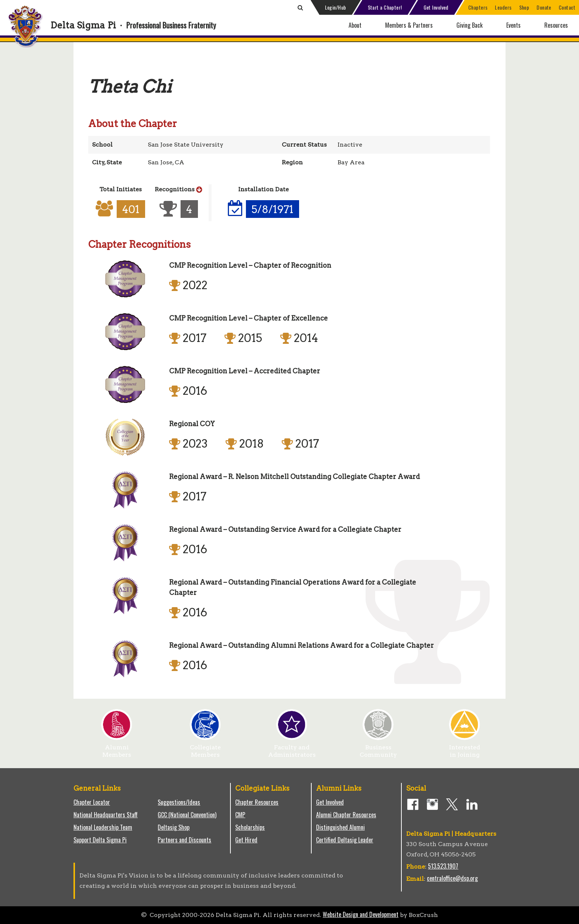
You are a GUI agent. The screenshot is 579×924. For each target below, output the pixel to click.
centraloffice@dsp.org (452, 878)
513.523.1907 (443, 866)
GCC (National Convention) (187, 815)
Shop (524, 7)
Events (513, 25)
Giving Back (470, 25)
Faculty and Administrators (292, 748)
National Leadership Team (103, 827)
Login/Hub (336, 7)
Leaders (503, 7)
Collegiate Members (205, 748)
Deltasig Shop (174, 827)
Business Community (378, 748)
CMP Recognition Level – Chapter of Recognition (250, 265)
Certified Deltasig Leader (345, 840)
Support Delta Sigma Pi (100, 840)
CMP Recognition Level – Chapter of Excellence (249, 318)
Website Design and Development (361, 914)
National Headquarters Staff (106, 815)
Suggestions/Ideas (179, 802)
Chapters (478, 7)
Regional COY (192, 424)
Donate (544, 7)
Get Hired (246, 840)
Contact (567, 7)
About (355, 25)
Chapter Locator (92, 802)
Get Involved (436, 7)
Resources (556, 25)
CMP (240, 815)
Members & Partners (409, 25)
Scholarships (250, 827)
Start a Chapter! (385, 7)
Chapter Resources (257, 802)
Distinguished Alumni (340, 827)
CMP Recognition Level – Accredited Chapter (245, 371)
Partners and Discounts (184, 840)
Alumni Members (117, 748)
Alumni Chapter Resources (346, 815)
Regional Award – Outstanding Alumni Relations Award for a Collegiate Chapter (302, 645)
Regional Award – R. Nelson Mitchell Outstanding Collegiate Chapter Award (294, 477)
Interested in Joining (465, 748)
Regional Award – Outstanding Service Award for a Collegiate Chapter (285, 529)
